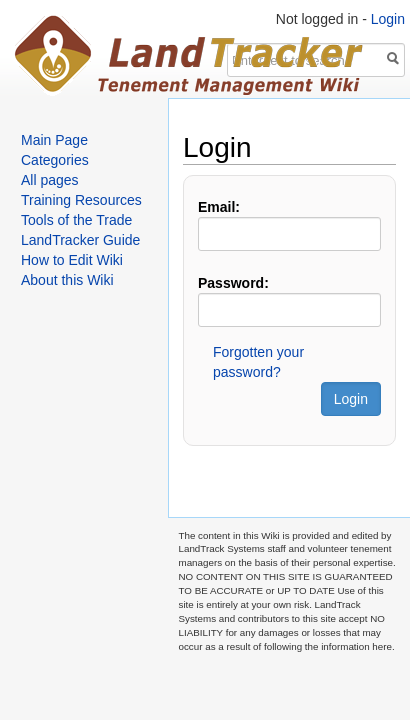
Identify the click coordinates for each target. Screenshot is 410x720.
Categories (55, 160)
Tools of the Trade (76, 220)
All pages (50, 180)
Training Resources (81, 200)
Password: (233, 283)
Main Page (54, 140)
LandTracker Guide (80, 240)
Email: (219, 207)
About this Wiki (67, 280)
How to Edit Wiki (72, 260)
